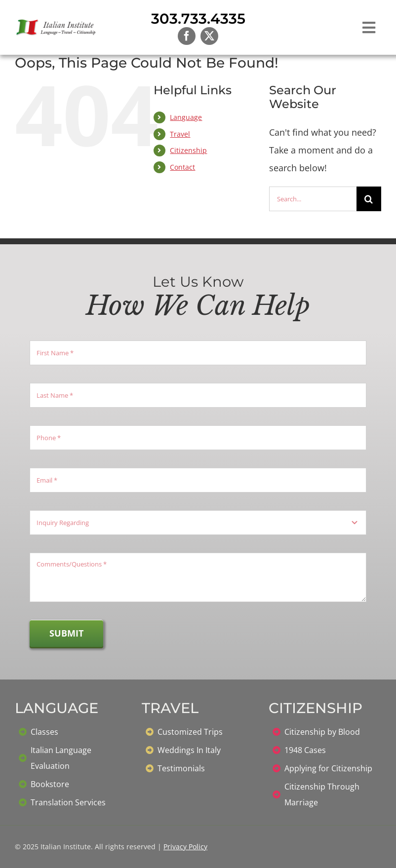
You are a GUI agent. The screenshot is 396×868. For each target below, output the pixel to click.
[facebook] (187, 36)
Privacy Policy (185, 847)
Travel (180, 134)
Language (186, 117)
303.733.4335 (198, 19)
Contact (182, 167)
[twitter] (209, 36)
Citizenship (188, 150)
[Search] (369, 199)
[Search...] (313, 199)
